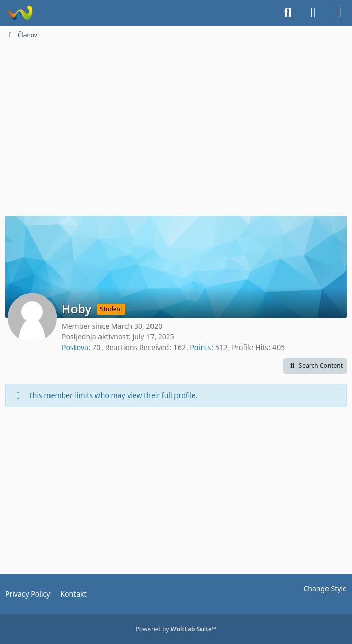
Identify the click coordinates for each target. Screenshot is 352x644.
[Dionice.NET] (19, 13)
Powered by (176, 629)
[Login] (313, 13)
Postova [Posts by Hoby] (75, 347)
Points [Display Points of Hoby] (200, 347)
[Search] (288, 13)
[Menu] (339, 13)
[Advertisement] (176, 132)
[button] (315, 366)
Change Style (325, 589)
